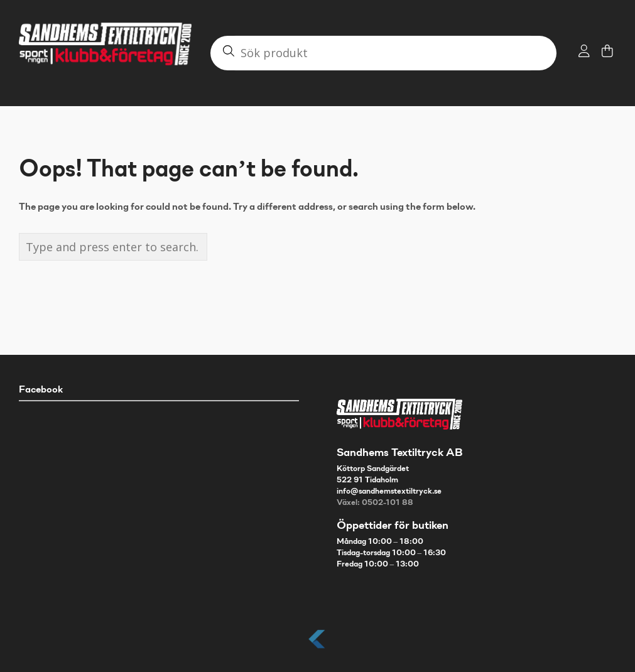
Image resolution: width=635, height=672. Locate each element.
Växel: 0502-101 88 (375, 503)
